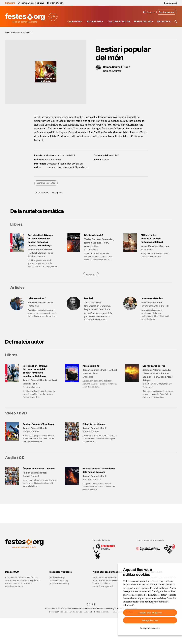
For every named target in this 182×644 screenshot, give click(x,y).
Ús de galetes (118, 638)
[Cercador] (176, 21)
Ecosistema (94, 21)
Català (149, 12)
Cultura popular (119, 21)
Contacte (130, 638)
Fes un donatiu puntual (103, 612)
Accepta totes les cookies (150, 613)
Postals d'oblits (91, 366)
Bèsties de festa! (93, 235)
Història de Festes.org (58, 606)
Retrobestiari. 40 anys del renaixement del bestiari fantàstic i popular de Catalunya (40, 240)
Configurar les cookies (150, 628)
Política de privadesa (102, 638)
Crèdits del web (76, 638)
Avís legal (88, 638)
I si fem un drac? (37, 298)
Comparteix (43, 192)
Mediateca (164, 21)
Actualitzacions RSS (14, 612)
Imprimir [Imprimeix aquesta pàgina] (59, 192)
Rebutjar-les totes (150, 620)
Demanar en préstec (46, 183)
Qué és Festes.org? (57, 603)
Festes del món (144, 21)
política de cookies (143, 602)
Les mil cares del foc (154, 366)
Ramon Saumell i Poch (117, 67)
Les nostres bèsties (152, 298)
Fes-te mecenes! (167, 12)
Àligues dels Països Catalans (39, 469)
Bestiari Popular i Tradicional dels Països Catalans (99, 470)
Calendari (74, 21)
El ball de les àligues (94, 424)
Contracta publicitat (102, 609)
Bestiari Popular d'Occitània (38, 424)
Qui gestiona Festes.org (59, 609)
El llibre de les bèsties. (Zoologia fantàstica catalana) (152, 239)
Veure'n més (91, 275)
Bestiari (89, 298)
